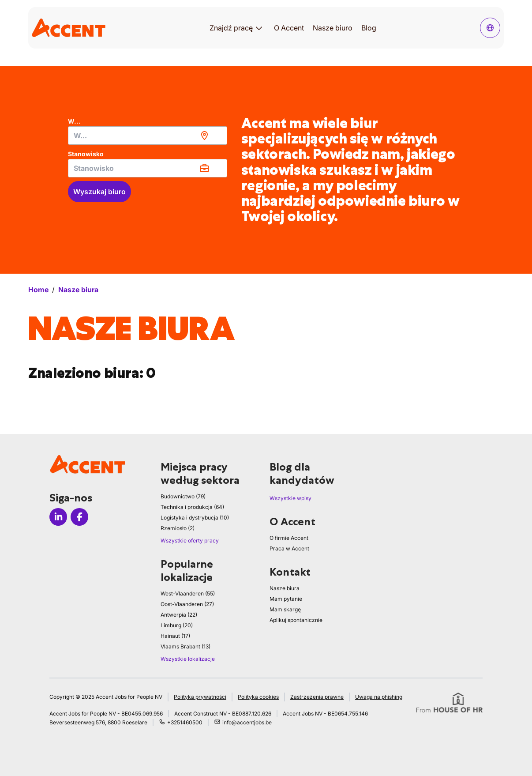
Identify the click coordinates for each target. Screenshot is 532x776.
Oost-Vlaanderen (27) (187, 604)
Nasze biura (285, 588)
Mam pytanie (286, 599)
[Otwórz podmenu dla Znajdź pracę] (259, 28)
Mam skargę (285, 609)
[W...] (148, 136)
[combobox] (148, 136)
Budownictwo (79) (183, 496)
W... (74, 121)
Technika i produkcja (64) (192, 507)
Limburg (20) (177, 625)
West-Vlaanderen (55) (188, 593)
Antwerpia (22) (179, 615)
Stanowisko (86, 154)
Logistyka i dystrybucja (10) (195, 518)
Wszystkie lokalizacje (188, 659)
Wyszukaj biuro (99, 192)
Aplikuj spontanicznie (296, 620)
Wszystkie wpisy (290, 498)
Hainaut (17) (175, 636)
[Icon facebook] (79, 517)
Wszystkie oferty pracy (190, 541)
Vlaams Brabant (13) (185, 646)
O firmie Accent (289, 538)
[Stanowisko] (148, 168)
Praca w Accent (289, 548)
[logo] (69, 28)
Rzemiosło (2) (178, 528)
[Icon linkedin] (58, 517)
